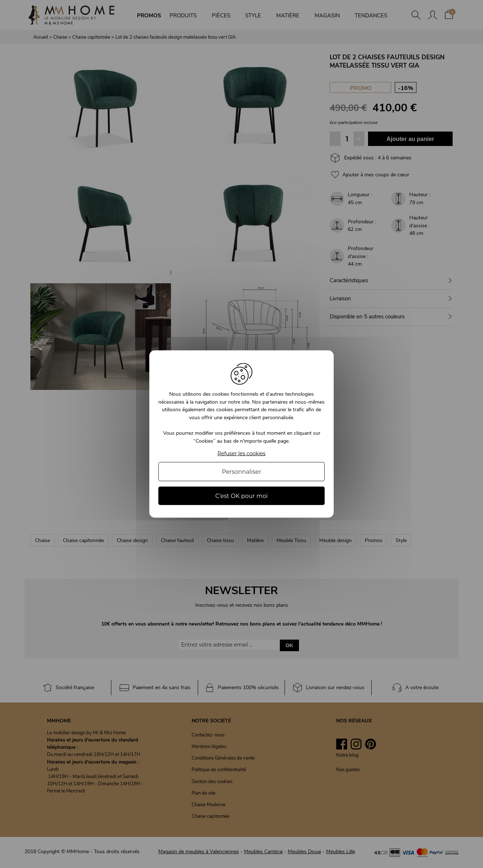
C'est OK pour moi (241, 496)
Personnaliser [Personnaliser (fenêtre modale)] (242, 471)
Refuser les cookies (242, 453)
